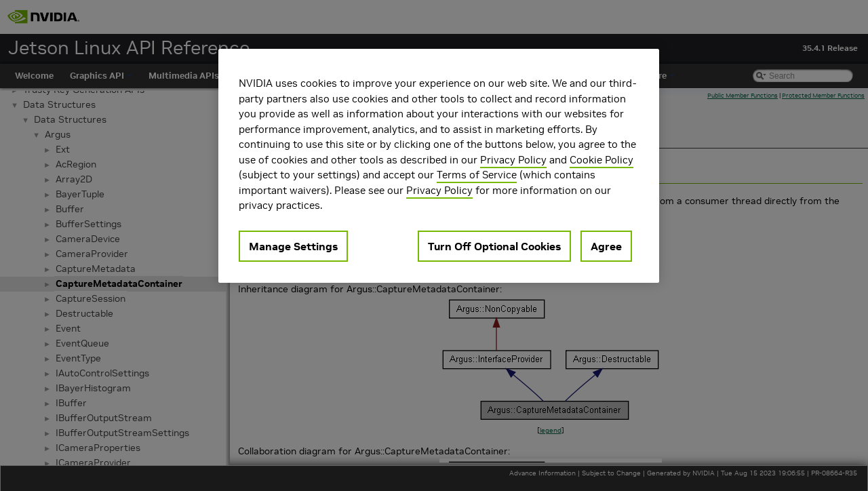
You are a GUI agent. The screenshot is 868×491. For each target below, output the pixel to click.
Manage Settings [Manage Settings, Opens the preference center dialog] (293, 246)
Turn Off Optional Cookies (494, 246)
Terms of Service (477, 175)
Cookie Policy (601, 160)
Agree (606, 246)
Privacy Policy (513, 160)
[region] (439, 166)
